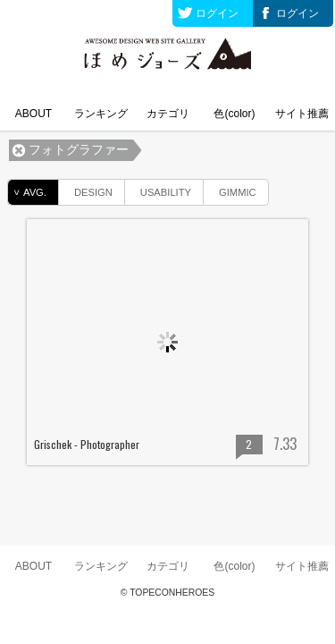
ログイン (217, 13)
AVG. (27, 192)
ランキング (101, 114)
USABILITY (158, 189)
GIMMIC (230, 189)
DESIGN (86, 189)
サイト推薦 (302, 114)
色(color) (234, 114)
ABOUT (33, 114)
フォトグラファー (79, 150)
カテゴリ (168, 114)
